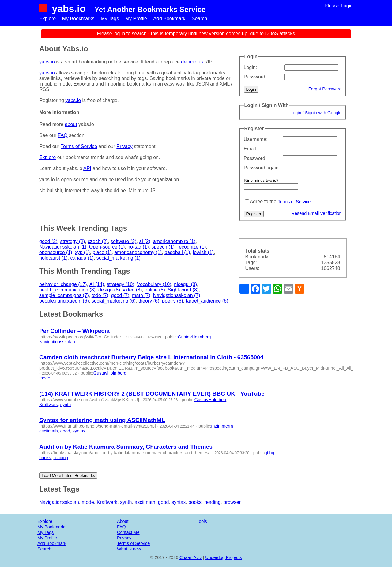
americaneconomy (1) (138, 252)
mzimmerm (222, 426)
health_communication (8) (67, 290)
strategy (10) (121, 284)
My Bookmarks (78, 19)
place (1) (102, 252)
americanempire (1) (174, 241)
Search (200, 19)
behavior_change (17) (63, 284)
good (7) (120, 295)
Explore (47, 19)
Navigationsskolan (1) (63, 247)
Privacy (124, 146)
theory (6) (149, 301)
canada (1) (82, 258)
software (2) (123, 241)
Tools (202, 521)
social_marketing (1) (119, 258)
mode (45, 378)
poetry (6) (172, 301)
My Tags (110, 19)
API (87, 168)
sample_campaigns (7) (64, 295)
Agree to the (263, 202)
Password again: (262, 168)
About (123, 521)
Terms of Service (294, 202)
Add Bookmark (169, 19)
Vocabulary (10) (154, 284)
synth (66, 405)
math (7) (141, 295)
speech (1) (163, 247)
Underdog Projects (223, 557)
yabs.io (69, 9)
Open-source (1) (107, 247)
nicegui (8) (185, 284)
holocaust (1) (53, 258)
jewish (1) (203, 252)
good (65, 431)
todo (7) (100, 295)
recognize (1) (192, 247)
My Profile (136, 19)
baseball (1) (177, 252)
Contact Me (128, 532)
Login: (251, 67)
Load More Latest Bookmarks (68, 476)
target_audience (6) (207, 301)
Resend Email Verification (317, 213)
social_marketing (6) (114, 301)
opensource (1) (56, 252)
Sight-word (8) (183, 290)
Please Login (339, 6)
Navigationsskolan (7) (177, 295)
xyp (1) (83, 252)
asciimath (49, 431)
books (45, 458)
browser (232, 502)
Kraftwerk (49, 405)
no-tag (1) (138, 247)
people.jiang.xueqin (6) (64, 301)
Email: (251, 149)
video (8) (132, 290)
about (71, 124)
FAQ (62, 135)
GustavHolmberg (194, 337)
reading (61, 458)
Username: (256, 139)
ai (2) (145, 241)
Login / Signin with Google (316, 113)
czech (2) (98, 241)
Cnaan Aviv (191, 557)
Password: (255, 77)
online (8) (155, 290)
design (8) (109, 290)
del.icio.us (192, 62)
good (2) (48, 241)
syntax (79, 431)
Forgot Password (325, 89)
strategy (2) (72, 241)
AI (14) (97, 284)
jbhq (270, 453)
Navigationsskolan (57, 342)
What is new (129, 549)
